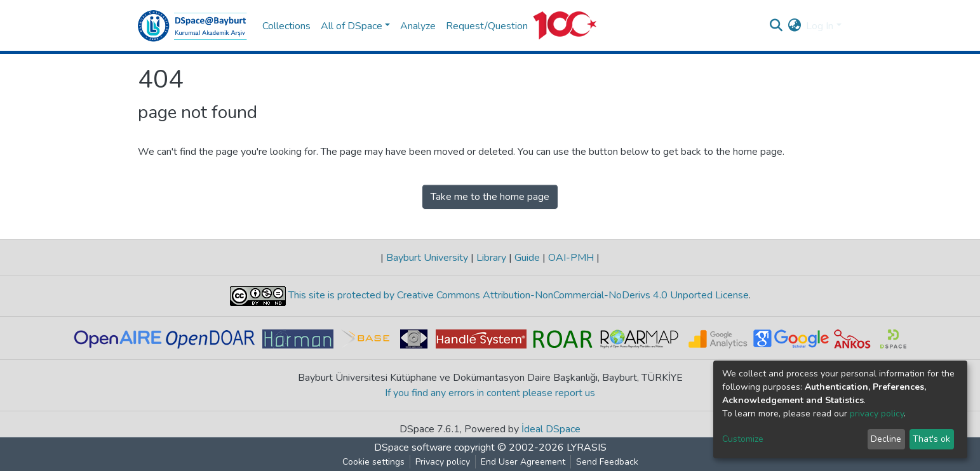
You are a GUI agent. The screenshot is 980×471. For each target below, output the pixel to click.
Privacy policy (443, 462)
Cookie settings (373, 462)
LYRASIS (587, 448)
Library (491, 258)
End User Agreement (523, 462)
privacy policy (877, 414)
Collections (286, 26)
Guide (527, 258)
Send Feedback (607, 462)
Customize (743, 439)
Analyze (418, 26)
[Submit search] (776, 26)
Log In (820, 26)
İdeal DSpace (551, 429)
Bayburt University (427, 258)
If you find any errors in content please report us (490, 393)
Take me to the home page (490, 197)
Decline (886, 439)
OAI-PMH (571, 258)
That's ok (931, 439)
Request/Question (487, 26)
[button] (794, 26)
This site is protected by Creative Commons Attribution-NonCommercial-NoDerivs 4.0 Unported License (517, 296)
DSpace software (413, 448)
